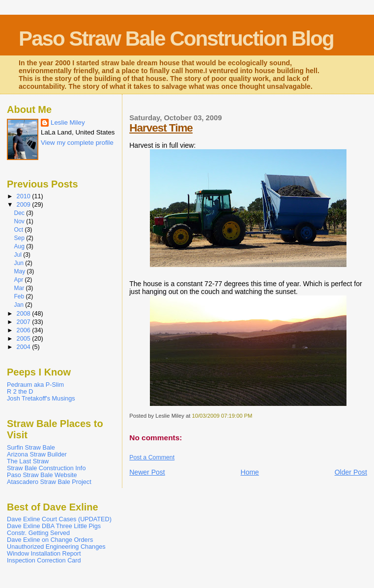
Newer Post (147, 472)
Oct (19, 230)
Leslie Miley (68, 122)
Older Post (351, 472)
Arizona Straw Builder (37, 454)
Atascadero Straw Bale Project (49, 482)
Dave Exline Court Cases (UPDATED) (59, 519)
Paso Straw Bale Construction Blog (176, 39)
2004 (25, 347)
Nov (20, 221)
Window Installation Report (44, 554)
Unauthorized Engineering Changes (56, 547)
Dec (20, 213)
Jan (19, 305)
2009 (25, 205)
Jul (18, 255)
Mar (20, 288)
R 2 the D (20, 392)
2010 (25, 196)
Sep (20, 238)
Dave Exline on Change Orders (50, 540)
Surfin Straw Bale (31, 448)
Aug (20, 246)
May (20, 271)
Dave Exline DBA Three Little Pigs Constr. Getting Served (54, 530)
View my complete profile (77, 143)
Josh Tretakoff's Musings (41, 399)
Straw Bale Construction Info (46, 468)
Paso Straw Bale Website (42, 475)
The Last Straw (28, 461)
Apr (19, 280)
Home (250, 472)
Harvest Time (161, 128)
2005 (25, 339)
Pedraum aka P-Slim (35, 385)
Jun (19, 263)
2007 (25, 322)
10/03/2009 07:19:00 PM (222, 416)
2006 (25, 330)
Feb (20, 296)
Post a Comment (152, 457)
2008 (25, 314)
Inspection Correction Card (44, 561)
